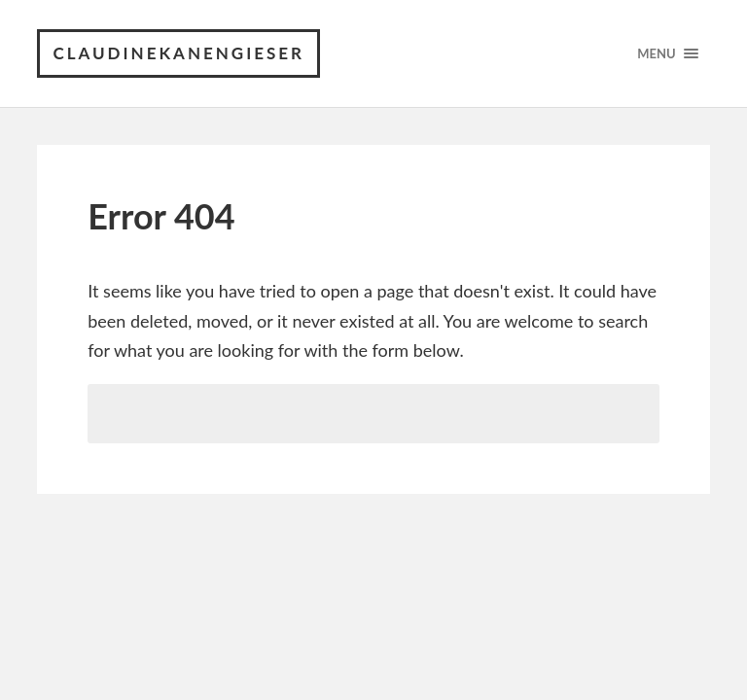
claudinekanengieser (178, 53)
